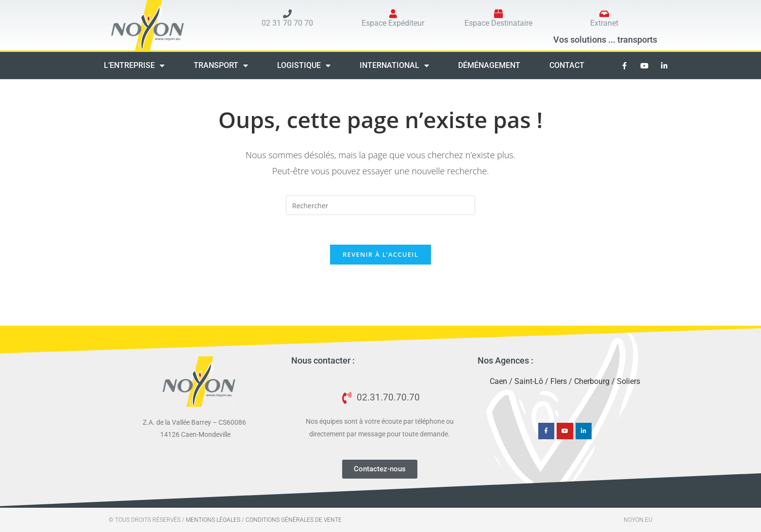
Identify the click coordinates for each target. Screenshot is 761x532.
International (394, 66)
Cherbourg (592, 381)
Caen (498, 381)
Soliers (629, 381)
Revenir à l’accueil (380, 254)
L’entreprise (134, 66)
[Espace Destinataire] (498, 14)
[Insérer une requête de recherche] (380, 205)
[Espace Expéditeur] (393, 14)
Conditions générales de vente (294, 520)
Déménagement (489, 65)
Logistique (304, 66)
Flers (559, 381)
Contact (567, 65)
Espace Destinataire (498, 23)
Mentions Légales (213, 520)
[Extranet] (604, 14)
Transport (221, 66)
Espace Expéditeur (393, 23)
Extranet (604, 23)
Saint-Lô (529, 381)
